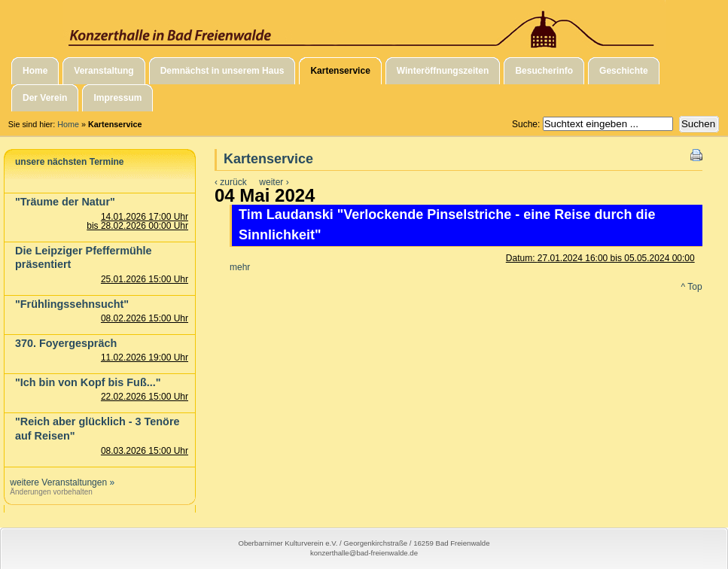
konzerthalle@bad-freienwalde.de (364, 553)
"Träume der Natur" (65, 202)
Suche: (527, 124)
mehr (240, 267)
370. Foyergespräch (66, 343)
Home (68, 124)
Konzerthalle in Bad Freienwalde (364, 25)
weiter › (274, 182)
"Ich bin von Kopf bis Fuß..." (88, 382)
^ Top (692, 287)
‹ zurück (231, 182)
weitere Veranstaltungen (58, 482)
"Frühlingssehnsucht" (72, 304)
